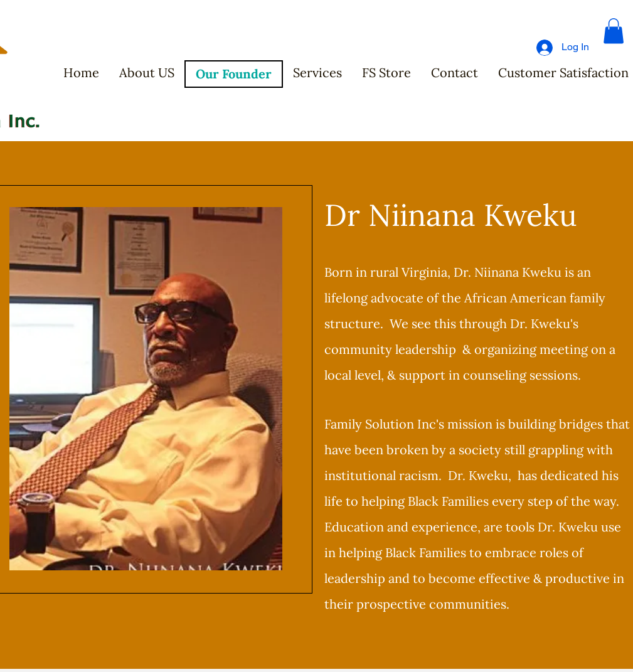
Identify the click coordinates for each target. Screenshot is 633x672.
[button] (614, 31)
